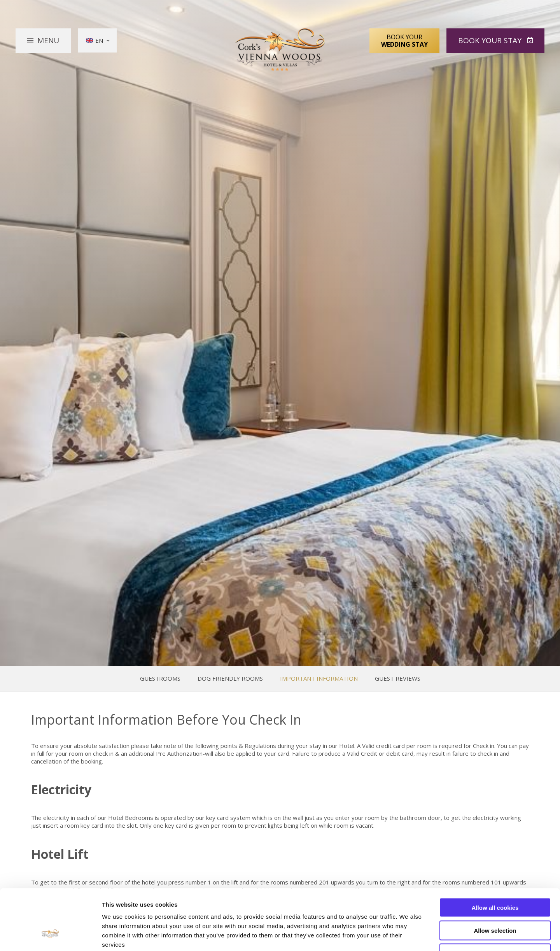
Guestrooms (160, 679)
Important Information (319, 679)
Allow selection (495, 878)
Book (491, 40)
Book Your (404, 40)
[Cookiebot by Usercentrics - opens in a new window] (50, 936)
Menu (48, 40)
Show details (408, 936)
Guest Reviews (398, 679)
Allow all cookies (495, 856)
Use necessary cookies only (495, 901)
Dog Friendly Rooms (230, 679)
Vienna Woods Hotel (280, 50)
